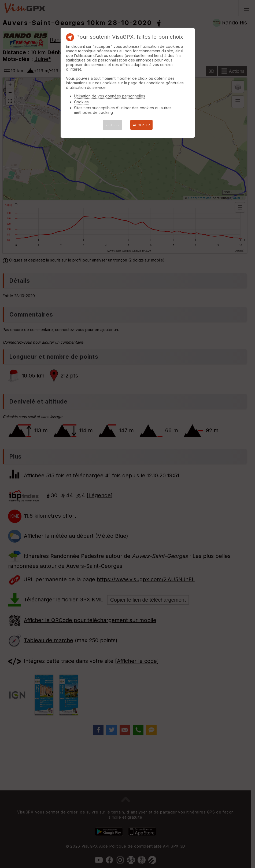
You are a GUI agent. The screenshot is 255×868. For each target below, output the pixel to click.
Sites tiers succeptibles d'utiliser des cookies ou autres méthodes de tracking (123, 110)
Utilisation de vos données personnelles (110, 96)
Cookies (81, 102)
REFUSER (112, 125)
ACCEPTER (141, 125)
